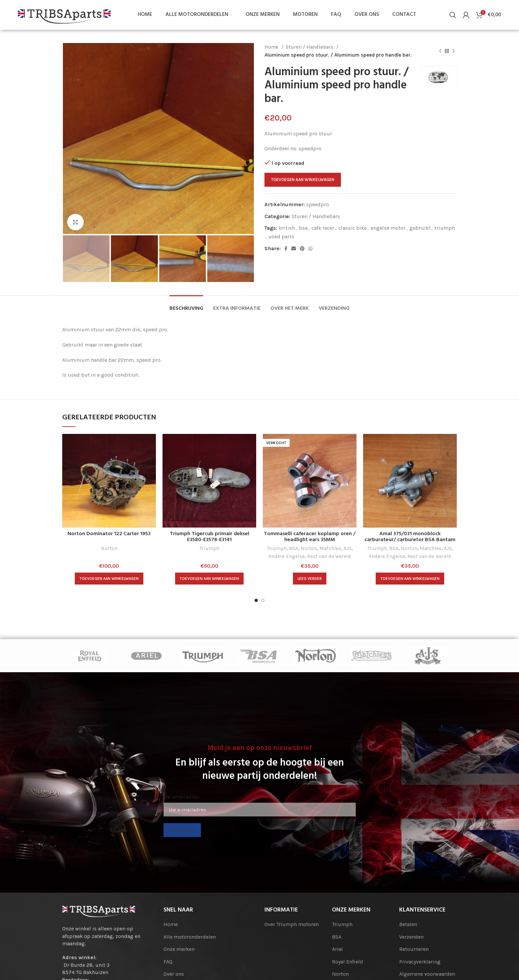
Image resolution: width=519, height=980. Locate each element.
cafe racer (323, 228)
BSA (294, 548)
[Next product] (453, 51)
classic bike (353, 228)
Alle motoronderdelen (190, 937)
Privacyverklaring (420, 962)
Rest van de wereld (329, 556)
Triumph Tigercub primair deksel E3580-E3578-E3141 (210, 537)
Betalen (408, 924)
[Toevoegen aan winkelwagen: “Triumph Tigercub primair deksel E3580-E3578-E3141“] (209, 579)
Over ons (174, 974)
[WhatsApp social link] (310, 249)
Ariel (337, 949)
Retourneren (414, 949)
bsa (303, 228)
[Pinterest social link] (302, 249)
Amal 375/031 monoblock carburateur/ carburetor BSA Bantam (410, 537)
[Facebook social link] (286, 249)
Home (272, 47)
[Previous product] (440, 51)
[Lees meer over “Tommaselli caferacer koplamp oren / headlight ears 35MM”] (310, 579)
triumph (445, 228)
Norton (109, 548)
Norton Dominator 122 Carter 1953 (109, 534)
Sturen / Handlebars (310, 47)
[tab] (186, 305)
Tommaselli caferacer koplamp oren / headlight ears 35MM (310, 537)
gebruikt (420, 228)
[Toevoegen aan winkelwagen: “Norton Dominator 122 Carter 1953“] (109, 579)
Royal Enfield (348, 962)
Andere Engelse (287, 556)
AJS (348, 548)
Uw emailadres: (182, 797)
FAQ (168, 962)
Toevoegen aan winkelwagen (303, 180)
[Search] (453, 15)
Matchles (330, 548)
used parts (281, 236)
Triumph (209, 548)
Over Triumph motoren (292, 924)
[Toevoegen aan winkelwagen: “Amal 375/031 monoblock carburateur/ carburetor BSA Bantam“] (410, 579)
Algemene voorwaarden (427, 974)
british (287, 228)
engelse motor (388, 228)
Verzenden (411, 937)
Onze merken (179, 949)
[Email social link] (294, 249)
